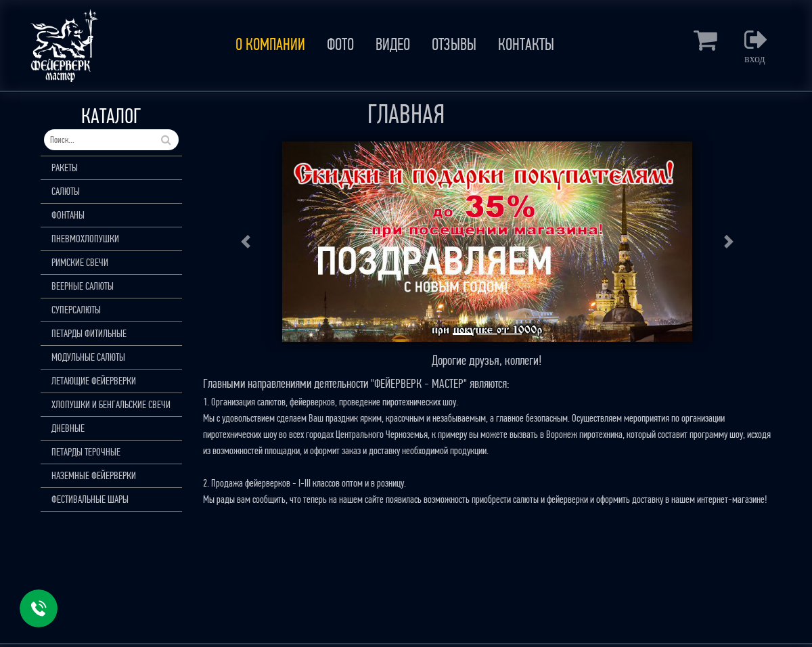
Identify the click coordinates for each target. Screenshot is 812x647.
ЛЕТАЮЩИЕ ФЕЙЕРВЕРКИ (94, 381)
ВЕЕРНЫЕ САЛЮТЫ (83, 286)
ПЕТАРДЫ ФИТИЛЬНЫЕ (89, 333)
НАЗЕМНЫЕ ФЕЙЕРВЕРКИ (94, 475)
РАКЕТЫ (65, 168)
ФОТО (340, 45)
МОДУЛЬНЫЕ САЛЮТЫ (88, 357)
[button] (246, 242)
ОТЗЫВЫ (454, 45)
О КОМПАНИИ (270, 45)
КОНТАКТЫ (526, 45)
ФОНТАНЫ (68, 215)
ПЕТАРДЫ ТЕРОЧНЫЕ (86, 452)
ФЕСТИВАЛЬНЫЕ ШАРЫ (90, 499)
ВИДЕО (393, 45)
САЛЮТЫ (66, 191)
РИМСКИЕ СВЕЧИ (80, 262)
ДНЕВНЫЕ (68, 428)
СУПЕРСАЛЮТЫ (76, 310)
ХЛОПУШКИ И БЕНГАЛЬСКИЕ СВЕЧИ (111, 404)
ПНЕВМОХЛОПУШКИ (85, 239)
